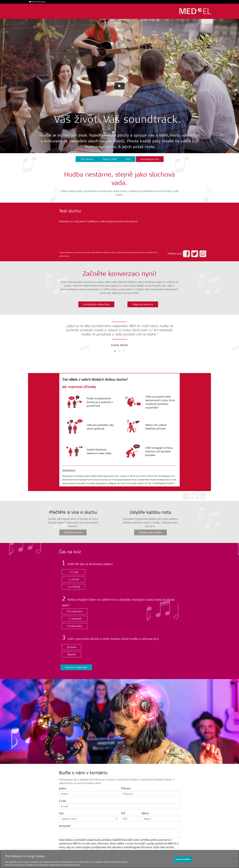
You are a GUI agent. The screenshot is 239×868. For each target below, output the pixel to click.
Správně (71, 647)
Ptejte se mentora (143, 304)
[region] (120, 859)
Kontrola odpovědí (76, 667)
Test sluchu (87, 159)
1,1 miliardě (75, 619)
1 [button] (115, 351)
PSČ (123, 813)
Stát (61, 813)
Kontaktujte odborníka (96, 304)
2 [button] (120, 351)
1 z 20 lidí (73, 579)
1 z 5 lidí (73, 572)
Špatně (72, 654)
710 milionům (75, 611)
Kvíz (128, 159)
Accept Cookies (183, 859)
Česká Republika (39, 2)
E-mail (62, 801)
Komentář (65, 826)
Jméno (63, 788)
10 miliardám (75, 626)
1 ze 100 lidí (73, 587)
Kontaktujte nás (150, 159)
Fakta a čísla (110, 159)
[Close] (234, 859)
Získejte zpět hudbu (150, 532)
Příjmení (126, 788)
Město (145, 813)
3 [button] (124, 351)
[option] (120, 333)
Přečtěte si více (73, 532)
